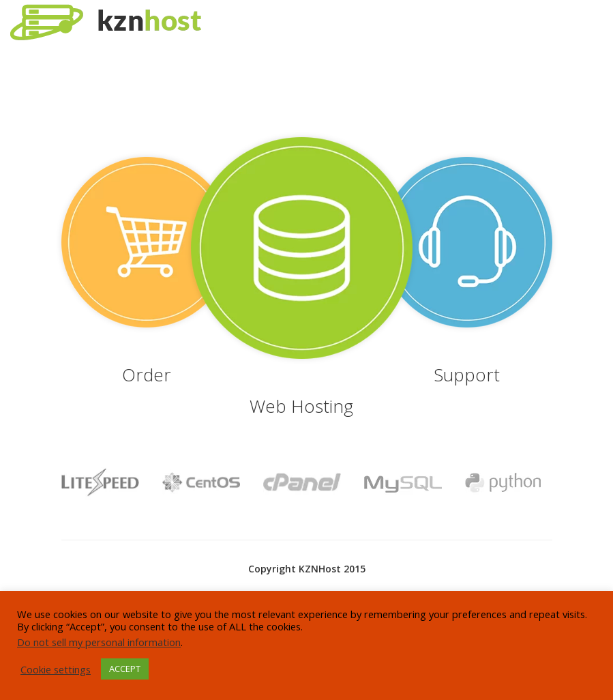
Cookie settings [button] (56, 669)
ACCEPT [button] (125, 669)
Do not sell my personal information (99, 642)
